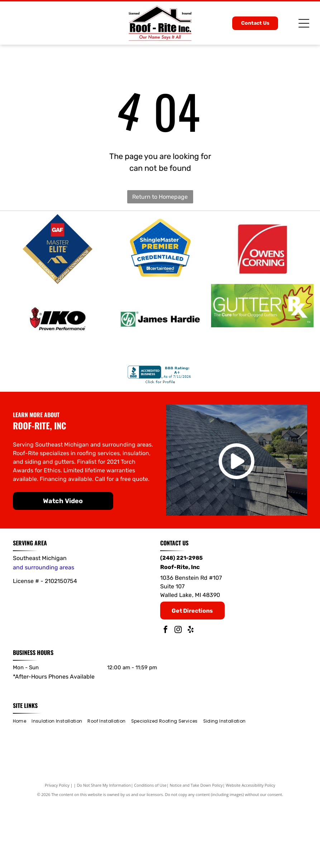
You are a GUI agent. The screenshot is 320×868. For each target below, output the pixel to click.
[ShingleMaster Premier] (160, 265)
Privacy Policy (57, 850)
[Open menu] (304, 23)
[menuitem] (22, 786)
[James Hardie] (160, 368)
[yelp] (191, 696)
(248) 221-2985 (182, 623)
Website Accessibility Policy (250, 850)
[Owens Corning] (262, 265)
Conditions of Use (150, 850)
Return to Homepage (160, 197)
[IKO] (58, 368)
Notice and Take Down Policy (196, 850)
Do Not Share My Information (104, 850)
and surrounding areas (44, 632)
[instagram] (178, 696)
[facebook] (166, 696)
